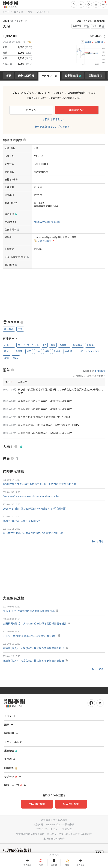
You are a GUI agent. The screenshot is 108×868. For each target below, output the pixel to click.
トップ (6, 12)
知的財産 (67, 829)
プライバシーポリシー (48, 829)
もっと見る (97, 542)
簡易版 (88, 42)
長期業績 (94, 76)
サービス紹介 (60, 820)
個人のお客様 (37, 804)
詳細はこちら (77, 110)
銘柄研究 (18, 12)
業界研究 (11, 751)
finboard (100, 371)
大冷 (30, 12)
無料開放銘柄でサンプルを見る (52, 127)
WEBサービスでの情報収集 (60, 825)
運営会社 (46, 820)
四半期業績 (71, 76)
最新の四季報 (26, 76)
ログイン (31, 110)
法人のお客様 (71, 804)
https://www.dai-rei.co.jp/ (47, 222)
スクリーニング (13, 742)
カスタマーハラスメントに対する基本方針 (69, 834)
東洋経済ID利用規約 (54, 839)
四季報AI (11, 768)
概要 (8, 76)
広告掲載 (38, 825)
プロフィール (49, 76)
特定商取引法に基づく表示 (31, 834)
